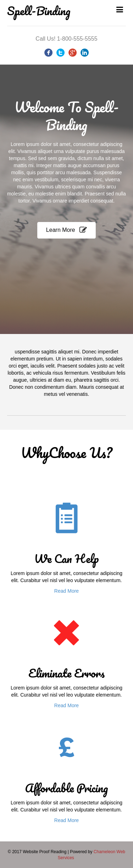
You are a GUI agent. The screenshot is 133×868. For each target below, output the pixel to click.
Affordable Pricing (66, 788)
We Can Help (66, 559)
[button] (66, 230)
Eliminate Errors (66, 673)
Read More (66, 591)
